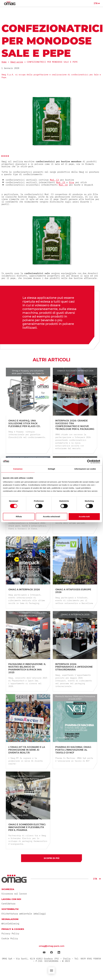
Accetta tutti (84, 516)
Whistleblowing (10, 924)
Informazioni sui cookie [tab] (85, 469)
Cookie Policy (10, 939)
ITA (96, 3)
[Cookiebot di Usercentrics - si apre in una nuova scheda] (89, 462)
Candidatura (8, 904)
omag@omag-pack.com (52, 946)
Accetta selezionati (51, 516)
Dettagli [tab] (52, 469)
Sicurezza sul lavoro (14, 894)
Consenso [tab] (18, 469)
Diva (72, 182)
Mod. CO (63, 185)
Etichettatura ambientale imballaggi (24, 914)
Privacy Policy (10, 934)
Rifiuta (19, 516)
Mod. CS (61, 182)
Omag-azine (17, 62)
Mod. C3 (54, 180)
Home (4, 62)
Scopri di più (52, 858)
